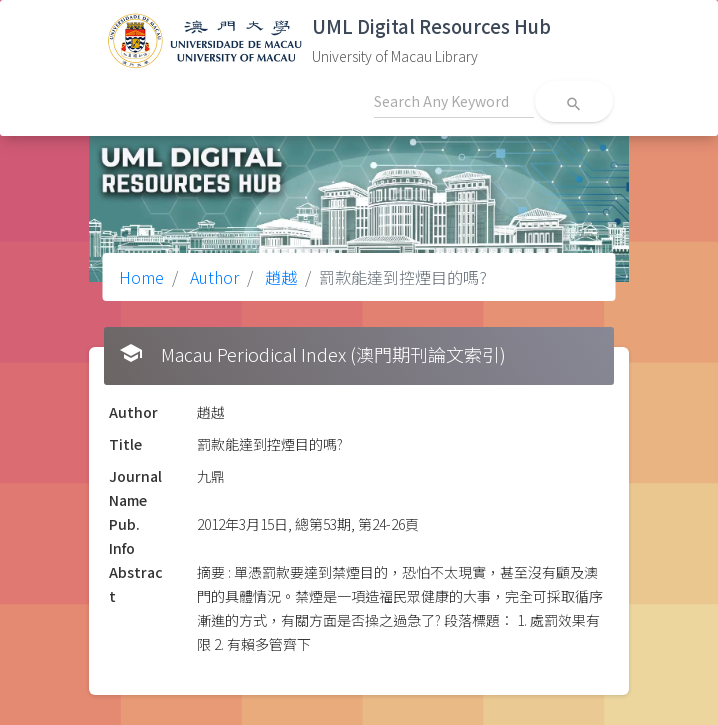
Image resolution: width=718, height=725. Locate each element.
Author (212, 277)
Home (141, 277)
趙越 (279, 277)
